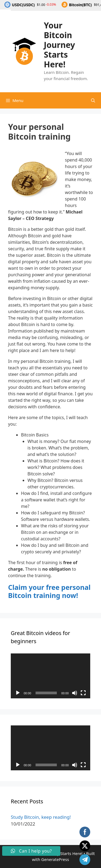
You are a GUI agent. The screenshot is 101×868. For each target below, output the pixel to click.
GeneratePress (55, 859)
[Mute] (75, 693)
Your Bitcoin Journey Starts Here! (60, 45)
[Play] (18, 693)
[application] (50, 676)
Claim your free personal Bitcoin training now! (49, 591)
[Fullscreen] (83, 693)
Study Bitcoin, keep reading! (41, 817)
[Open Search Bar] (93, 100)
